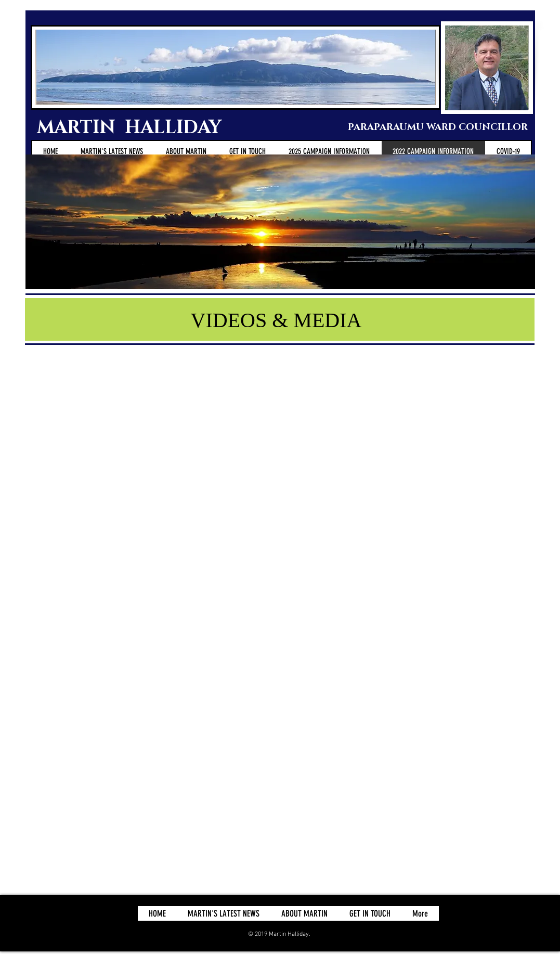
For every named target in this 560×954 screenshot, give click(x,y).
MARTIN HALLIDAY (132, 128)
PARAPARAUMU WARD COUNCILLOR (435, 127)
